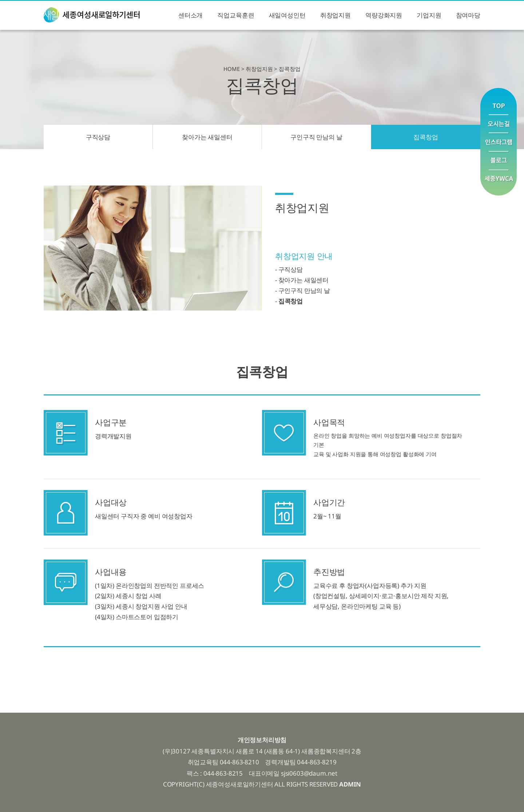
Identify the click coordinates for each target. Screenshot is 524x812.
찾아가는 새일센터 (207, 137)
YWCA (499, 183)
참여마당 (468, 15)
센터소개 (190, 15)
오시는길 (499, 124)
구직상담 (98, 137)
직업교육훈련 (236, 15)
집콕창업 (426, 137)
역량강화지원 (384, 15)
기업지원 (429, 15)
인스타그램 (499, 142)
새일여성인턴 (287, 15)
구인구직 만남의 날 (316, 137)
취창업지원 (336, 15)
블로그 (499, 161)
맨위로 (499, 101)
